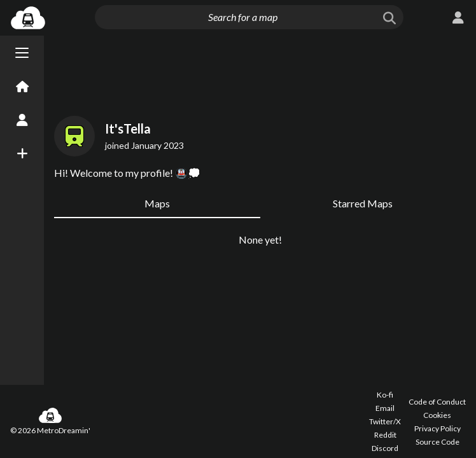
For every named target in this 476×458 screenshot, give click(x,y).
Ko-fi (385, 395)
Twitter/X (385, 421)
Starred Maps (363, 203)
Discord (385, 448)
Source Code (437, 442)
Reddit (385, 435)
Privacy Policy (437, 428)
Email (385, 408)
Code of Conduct (437, 402)
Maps (157, 203)
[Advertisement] (260, 73)
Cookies (437, 415)
